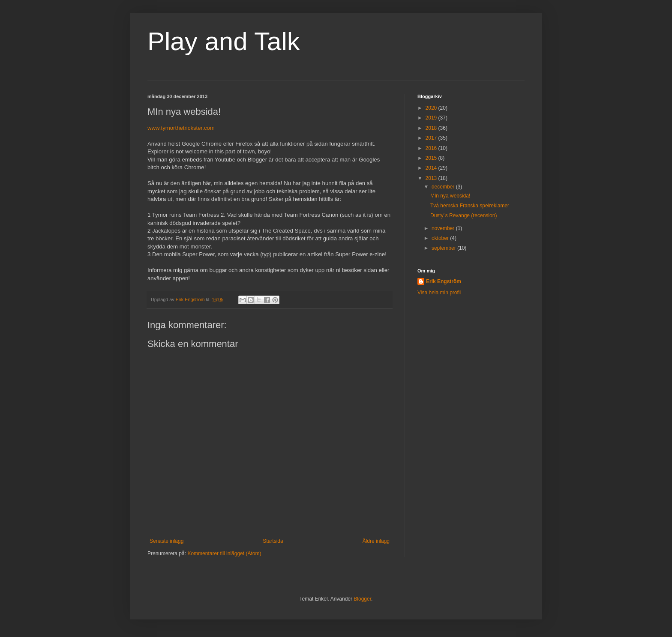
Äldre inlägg (376, 541)
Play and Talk (224, 41)
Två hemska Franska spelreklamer (470, 206)
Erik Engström (444, 281)
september (444, 248)
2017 (432, 138)
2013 (432, 178)
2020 (432, 108)
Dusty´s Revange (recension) (463, 215)
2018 (432, 128)
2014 (432, 168)
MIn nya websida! (450, 196)
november (444, 228)
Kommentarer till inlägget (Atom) (224, 553)
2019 (432, 118)
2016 (432, 148)
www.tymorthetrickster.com (181, 128)
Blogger (362, 599)
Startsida (273, 541)
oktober (441, 238)
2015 (432, 158)
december (444, 187)
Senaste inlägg (166, 541)
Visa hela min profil (439, 293)
